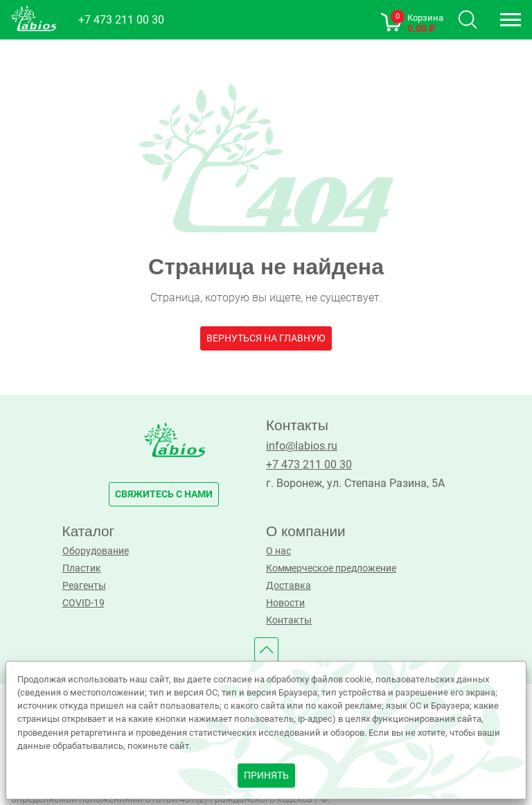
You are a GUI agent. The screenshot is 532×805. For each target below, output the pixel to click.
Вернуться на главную (266, 338)
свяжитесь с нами (164, 494)
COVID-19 (83, 603)
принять (266, 776)
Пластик (82, 568)
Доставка (289, 586)
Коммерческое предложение (331, 568)
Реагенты (84, 586)
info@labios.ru (302, 446)
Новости (285, 603)
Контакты (289, 620)
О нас (278, 551)
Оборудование (96, 551)
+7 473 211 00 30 (121, 20)
